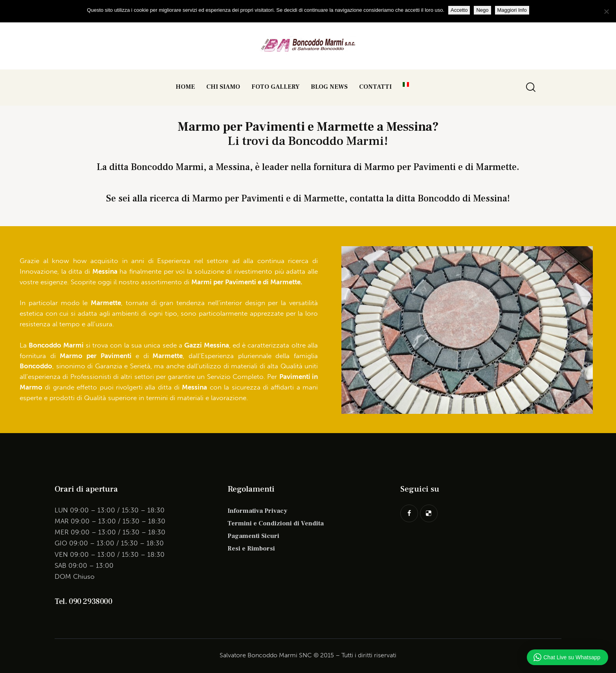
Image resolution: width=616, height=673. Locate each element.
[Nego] (606, 11)
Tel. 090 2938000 (83, 602)
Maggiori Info (512, 10)
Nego (482, 10)
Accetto (459, 10)
